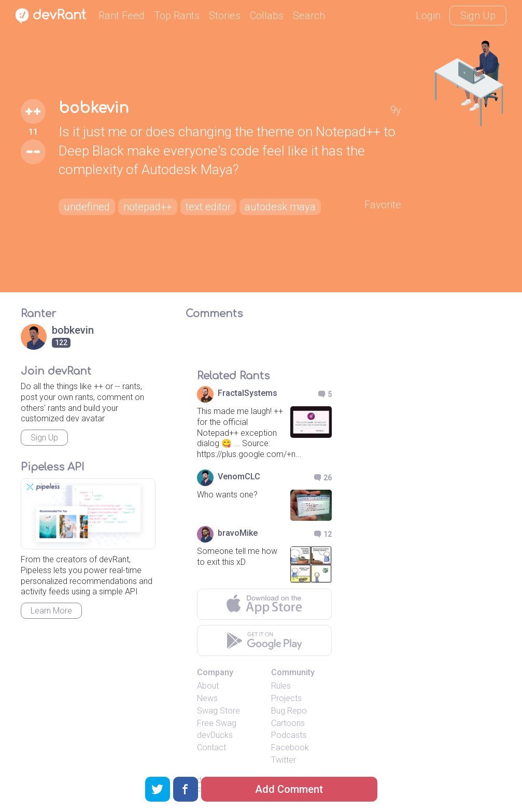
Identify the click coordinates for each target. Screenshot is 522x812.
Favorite (383, 205)
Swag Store (218, 711)
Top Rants (177, 16)
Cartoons (288, 723)
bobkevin (94, 108)
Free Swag (217, 723)
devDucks (215, 735)
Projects (286, 698)
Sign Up (478, 16)
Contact (211, 747)
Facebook (290, 747)
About (208, 686)
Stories (225, 16)
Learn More (51, 611)
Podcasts (289, 735)
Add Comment (289, 789)
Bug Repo (289, 711)
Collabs (267, 16)
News (207, 698)
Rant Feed (122, 16)
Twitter (284, 760)
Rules (281, 686)
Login (428, 16)
